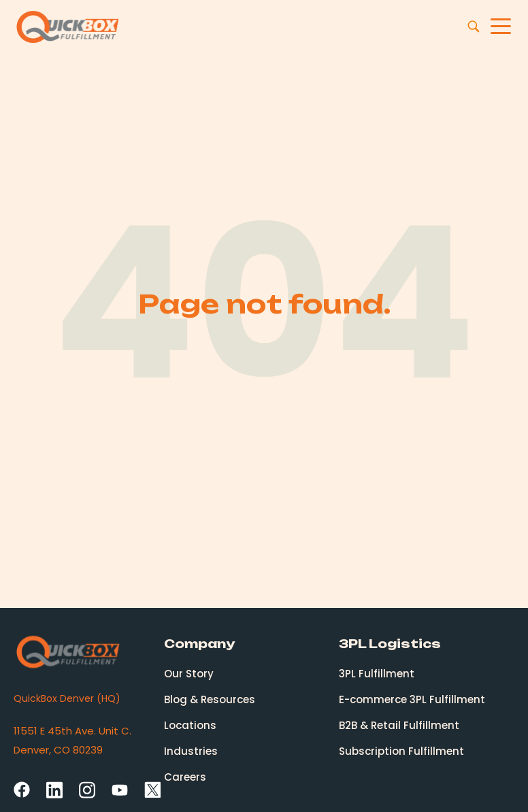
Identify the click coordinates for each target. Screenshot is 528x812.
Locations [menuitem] (190, 725)
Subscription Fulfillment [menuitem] (401, 751)
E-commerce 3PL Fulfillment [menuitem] (412, 699)
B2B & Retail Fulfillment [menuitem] (399, 725)
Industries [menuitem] (191, 751)
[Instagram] (87, 789)
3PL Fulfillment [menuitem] (377, 674)
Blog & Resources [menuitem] (210, 699)
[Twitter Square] (152, 790)
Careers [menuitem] (185, 777)
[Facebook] (22, 790)
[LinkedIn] (54, 789)
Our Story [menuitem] (189, 674)
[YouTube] (120, 791)
